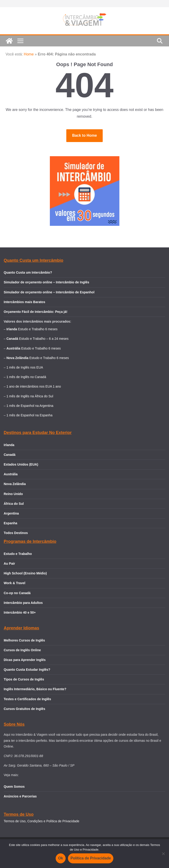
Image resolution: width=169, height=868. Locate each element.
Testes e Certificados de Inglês (27, 699)
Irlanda (9, 445)
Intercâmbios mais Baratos (24, 302)
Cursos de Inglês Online (22, 650)
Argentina (11, 513)
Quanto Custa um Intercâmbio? (28, 272)
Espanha (10, 523)
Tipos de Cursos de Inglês (24, 679)
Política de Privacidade (91, 858)
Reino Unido (13, 494)
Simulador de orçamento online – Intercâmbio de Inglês (46, 282)
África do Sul (14, 504)
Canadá (10, 455)
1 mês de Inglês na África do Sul (30, 396)
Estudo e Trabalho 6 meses (38, 329)
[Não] (163, 854)
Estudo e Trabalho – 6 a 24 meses (44, 339)
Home (29, 54)
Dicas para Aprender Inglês (25, 660)
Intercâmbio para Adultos (23, 603)
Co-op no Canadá (17, 593)
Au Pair (9, 564)
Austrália (11, 474)
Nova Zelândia (15, 484)
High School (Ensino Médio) (25, 573)
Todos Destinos (16, 533)
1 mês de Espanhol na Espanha (29, 415)
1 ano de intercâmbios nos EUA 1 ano (34, 386)
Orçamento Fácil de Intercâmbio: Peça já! (36, 312)
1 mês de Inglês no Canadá (26, 377)
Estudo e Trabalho (18, 554)
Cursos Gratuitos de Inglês (25, 709)
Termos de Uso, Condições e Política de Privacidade (41, 821)
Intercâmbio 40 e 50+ (20, 612)
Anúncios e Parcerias (20, 796)
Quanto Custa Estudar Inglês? (27, 670)
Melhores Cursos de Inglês (24, 640)
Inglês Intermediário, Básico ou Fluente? (35, 689)
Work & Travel (14, 583)
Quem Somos (14, 787)
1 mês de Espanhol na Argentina (30, 406)
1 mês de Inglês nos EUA (25, 367)
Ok (61, 858)
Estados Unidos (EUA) (21, 464)
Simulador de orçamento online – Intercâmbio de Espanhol (49, 292)
